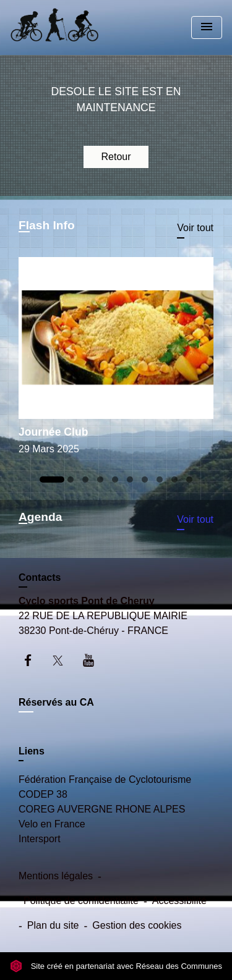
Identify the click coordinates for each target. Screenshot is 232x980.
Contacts (40, 577)
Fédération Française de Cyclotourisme (105, 779)
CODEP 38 (43, 794)
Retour (116, 157)
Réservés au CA (56, 702)
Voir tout (195, 228)
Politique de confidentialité (81, 901)
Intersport (40, 839)
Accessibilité (179, 901)
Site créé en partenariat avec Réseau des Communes (116, 966)
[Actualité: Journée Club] (116, 360)
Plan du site (53, 925)
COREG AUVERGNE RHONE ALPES (102, 809)
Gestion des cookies (137, 925)
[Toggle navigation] (207, 27)
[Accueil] (56, 27)
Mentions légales (56, 876)
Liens (32, 751)
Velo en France (52, 824)
